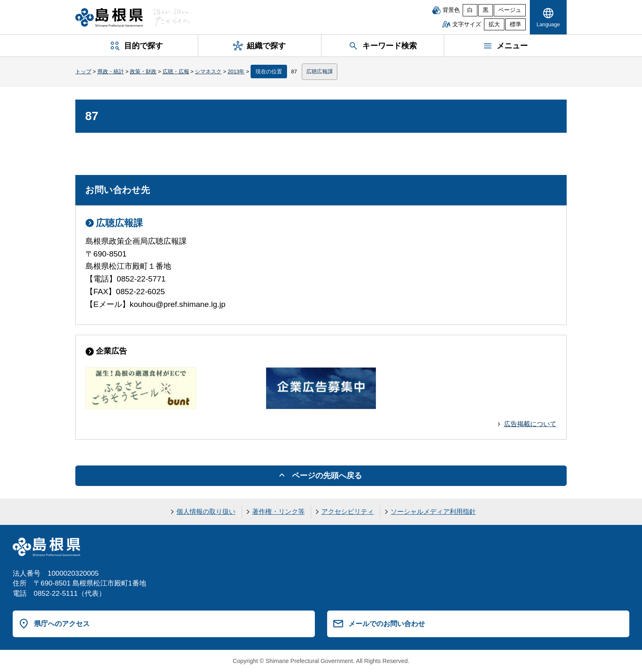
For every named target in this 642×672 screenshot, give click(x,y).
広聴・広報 (176, 72)
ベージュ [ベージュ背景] (510, 10)
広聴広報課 (320, 72)
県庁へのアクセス (62, 624)
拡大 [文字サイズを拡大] (494, 24)
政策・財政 (143, 72)
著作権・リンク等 (278, 512)
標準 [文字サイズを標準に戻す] (515, 24)
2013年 (236, 72)
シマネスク (208, 72)
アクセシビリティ (348, 512)
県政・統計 (111, 72)
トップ (83, 72)
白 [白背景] (470, 10)
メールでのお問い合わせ (387, 624)
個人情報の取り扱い (206, 512)
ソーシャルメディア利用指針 (433, 512)
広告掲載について (530, 424)
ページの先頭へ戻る (327, 476)
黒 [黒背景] (486, 10)
